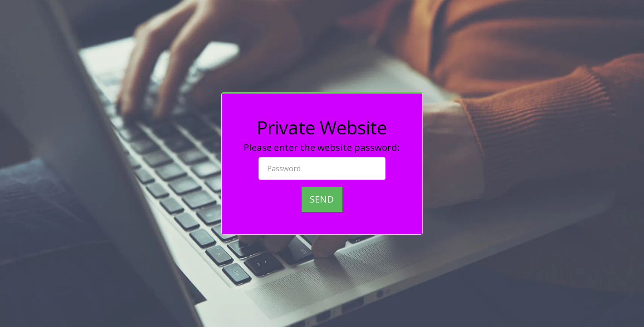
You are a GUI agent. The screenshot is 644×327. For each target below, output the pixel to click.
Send (322, 199)
